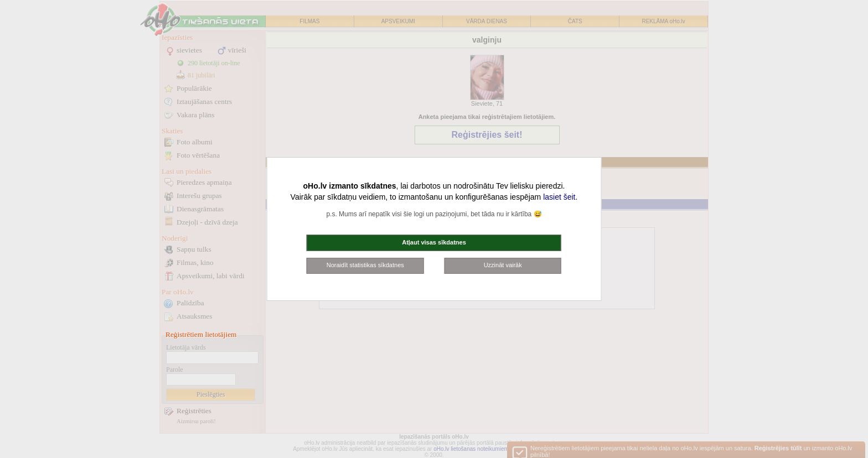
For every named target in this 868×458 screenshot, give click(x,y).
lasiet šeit (559, 197)
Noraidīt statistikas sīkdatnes (365, 265)
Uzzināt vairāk (503, 265)
